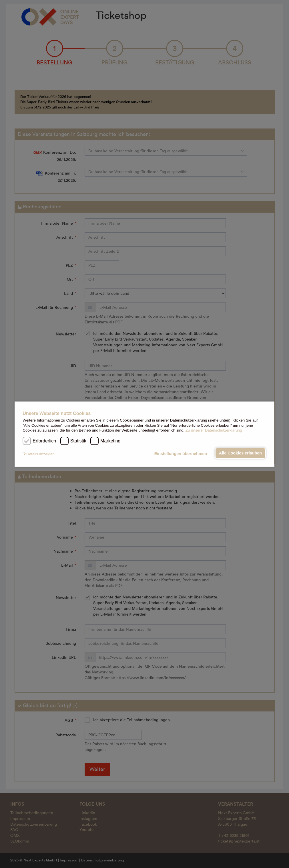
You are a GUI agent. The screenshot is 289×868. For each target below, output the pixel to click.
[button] (40, 454)
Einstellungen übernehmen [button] (181, 454)
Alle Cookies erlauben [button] (240, 453)
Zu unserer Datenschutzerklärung (214, 430)
